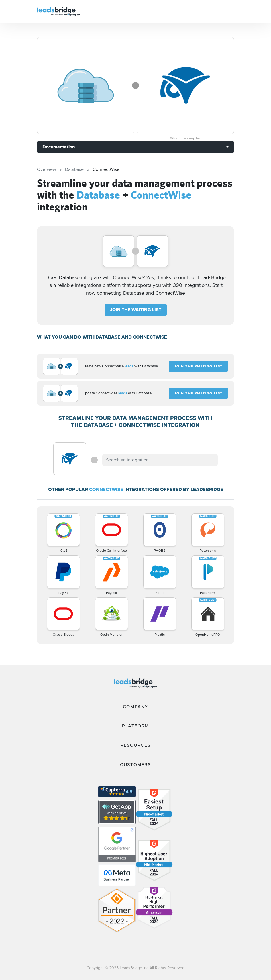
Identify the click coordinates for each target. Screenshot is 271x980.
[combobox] (160, 460)
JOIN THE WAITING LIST (136, 310)
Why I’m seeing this (185, 138)
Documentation (59, 147)
